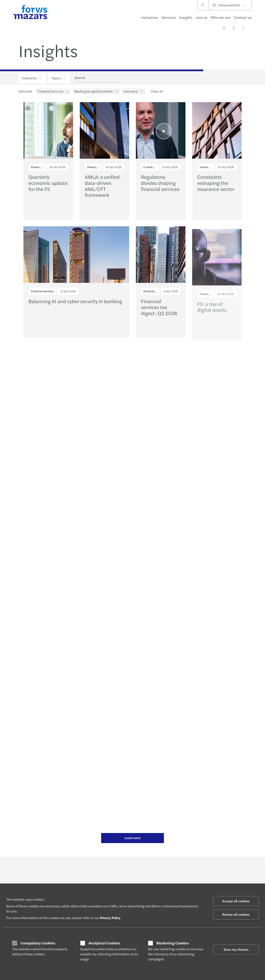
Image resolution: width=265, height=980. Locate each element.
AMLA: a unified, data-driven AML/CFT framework (103, 186)
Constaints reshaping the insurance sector (216, 183)
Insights (186, 17)
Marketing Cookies (173, 943)
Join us (202, 17)
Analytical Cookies (104, 943)
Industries (150, 17)
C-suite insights (153, 167)
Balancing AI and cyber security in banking (75, 302)
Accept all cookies (236, 901)
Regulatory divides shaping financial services (160, 183)
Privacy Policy (110, 918)
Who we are (221, 17)
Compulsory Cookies (38, 943)
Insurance (206, 167)
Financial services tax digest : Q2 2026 (159, 315)
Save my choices (236, 949)
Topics (59, 78)
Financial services (42, 167)
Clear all (157, 91)
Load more (133, 838)
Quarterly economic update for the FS (48, 183)
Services (169, 17)
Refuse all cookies (236, 914)
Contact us (243, 17)
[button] (66, 91)
